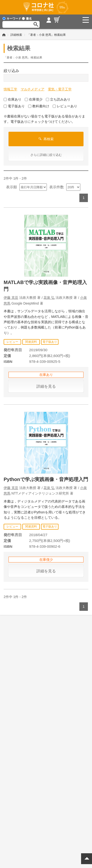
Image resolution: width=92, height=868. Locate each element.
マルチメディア (33, 89)
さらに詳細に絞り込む (46, 155)
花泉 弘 (49, 298)
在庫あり (13, 99)
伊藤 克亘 (11, 298)
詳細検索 (16, 35)
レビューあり (65, 106)
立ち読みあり (58, 99)
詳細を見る (46, 386)
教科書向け (39, 106)
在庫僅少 (34, 99)
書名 (27, 19)
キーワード (12, 19)
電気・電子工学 (60, 89)
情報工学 (10, 89)
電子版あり (14, 106)
